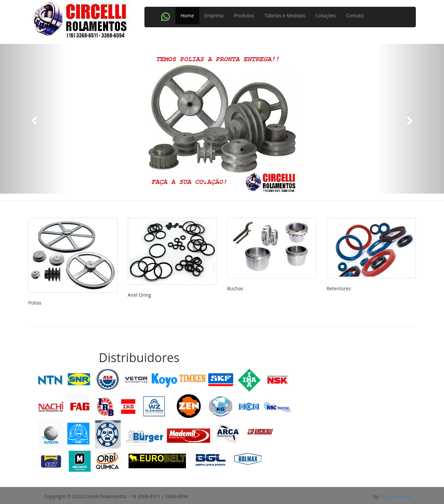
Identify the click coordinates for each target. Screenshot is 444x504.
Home (187, 15)
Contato (355, 15)
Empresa (214, 15)
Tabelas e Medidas (285, 15)
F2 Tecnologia (395, 496)
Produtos (244, 15)
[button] (33, 119)
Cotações (326, 15)
